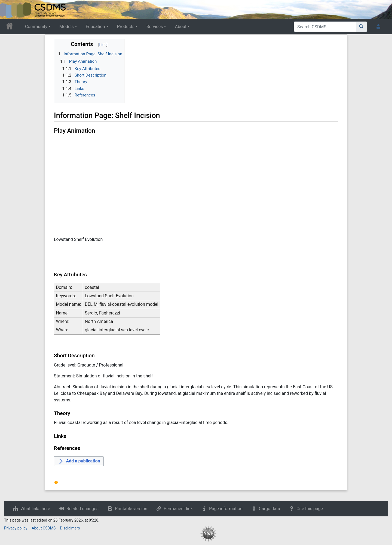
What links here (35, 509)
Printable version (131, 509)
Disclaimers (70, 528)
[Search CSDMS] (325, 27)
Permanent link (178, 509)
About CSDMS (44, 528)
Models (67, 27)
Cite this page (310, 509)
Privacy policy (16, 528)
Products (126, 27)
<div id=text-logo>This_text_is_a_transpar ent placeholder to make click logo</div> (9, 10)
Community (36, 27)
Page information (226, 509)
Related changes (82, 509)
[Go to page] (361, 27)
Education (95, 27)
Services (155, 27)
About (181, 27)
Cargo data (269, 509)
